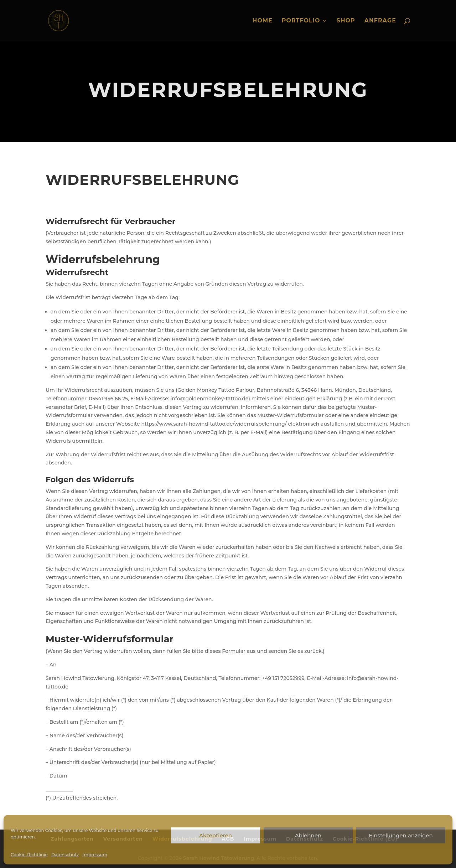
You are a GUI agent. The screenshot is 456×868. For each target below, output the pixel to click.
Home (262, 21)
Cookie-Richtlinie (29, 855)
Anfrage (380, 21)
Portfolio (301, 21)
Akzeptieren (216, 835)
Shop (346, 21)
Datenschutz (65, 855)
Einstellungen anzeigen (401, 835)
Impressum (95, 855)
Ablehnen (308, 835)
